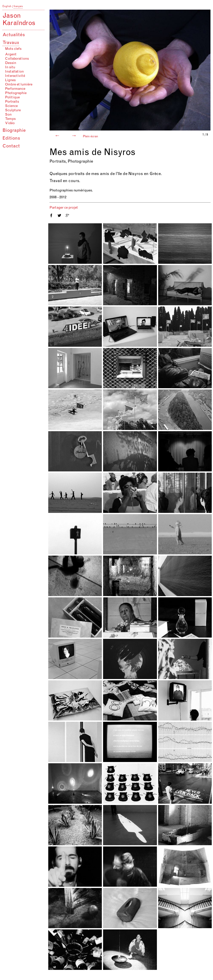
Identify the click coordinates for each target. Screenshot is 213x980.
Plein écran (90, 137)
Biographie (14, 131)
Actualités (14, 35)
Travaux (11, 43)
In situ (10, 68)
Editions (11, 139)
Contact (11, 146)
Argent (11, 55)
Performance (15, 89)
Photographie (16, 93)
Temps (10, 119)
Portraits (12, 102)
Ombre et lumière (19, 85)
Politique (12, 98)
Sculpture (13, 111)
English (7, 7)
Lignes (10, 80)
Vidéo (10, 123)
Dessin (11, 63)
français (18, 7)
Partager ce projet (64, 208)
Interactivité (15, 76)
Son (8, 115)
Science (11, 106)
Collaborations (17, 59)
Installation (14, 72)
